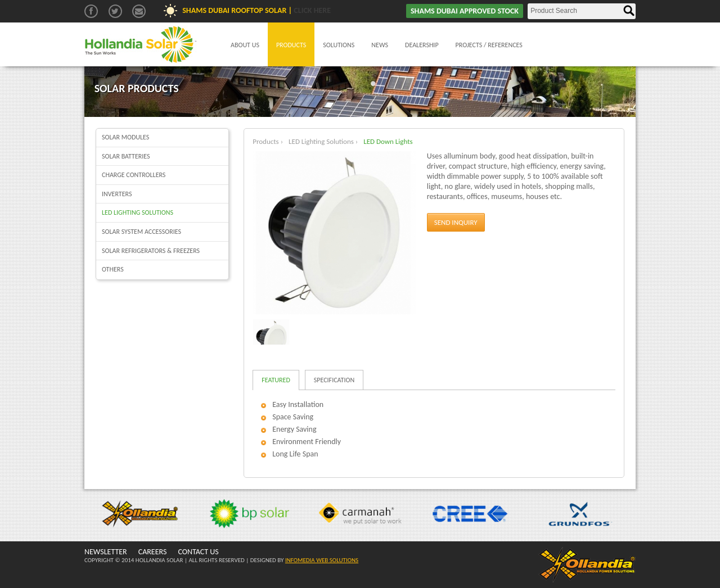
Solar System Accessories (141, 232)
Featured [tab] (276, 380)
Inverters (117, 194)
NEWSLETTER (106, 552)
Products (291, 45)
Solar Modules (125, 137)
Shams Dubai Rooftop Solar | (256, 10)
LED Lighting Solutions (138, 212)
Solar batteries (126, 156)
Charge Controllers (134, 175)
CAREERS (153, 552)
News (380, 45)
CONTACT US (198, 552)
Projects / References (489, 45)
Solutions (339, 45)
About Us (245, 45)
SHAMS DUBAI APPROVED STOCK (465, 11)
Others (113, 269)
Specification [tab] (334, 380)
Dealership (422, 45)
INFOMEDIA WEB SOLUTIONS (322, 560)
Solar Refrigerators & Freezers (151, 251)
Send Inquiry (456, 222)
